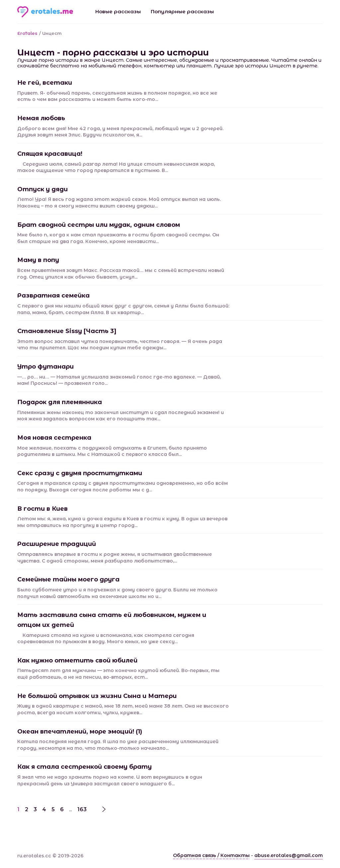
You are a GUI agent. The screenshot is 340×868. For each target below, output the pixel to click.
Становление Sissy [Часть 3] (67, 331)
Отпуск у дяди (42, 189)
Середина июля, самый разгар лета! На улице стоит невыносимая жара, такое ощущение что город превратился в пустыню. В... (116, 167)
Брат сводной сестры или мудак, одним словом (99, 225)
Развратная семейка (53, 296)
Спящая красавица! (50, 154)
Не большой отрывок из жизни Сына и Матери (97, 696)
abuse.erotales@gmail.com (289, 855)
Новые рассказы (118, 11)
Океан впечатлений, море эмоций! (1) (80, 732)
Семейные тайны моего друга (68, 579)
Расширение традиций (57, 544)
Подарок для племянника (60, 402)
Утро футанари (45, 367)
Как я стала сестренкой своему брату (85, 767)
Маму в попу (38, 260)
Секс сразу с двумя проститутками (80, 473)
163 (82, 809)
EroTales (27, 33)
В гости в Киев (42, 509)
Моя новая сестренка (54, 438)
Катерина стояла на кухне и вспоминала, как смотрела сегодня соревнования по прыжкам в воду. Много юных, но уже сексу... (106, 639)
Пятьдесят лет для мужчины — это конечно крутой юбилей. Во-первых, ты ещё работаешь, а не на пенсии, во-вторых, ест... (118, 674)
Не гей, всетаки (45, 83)
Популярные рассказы (182, 11)
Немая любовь (41, 118)
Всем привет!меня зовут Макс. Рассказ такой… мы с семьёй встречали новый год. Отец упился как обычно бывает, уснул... (121, 274)
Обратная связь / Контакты (211, 855)
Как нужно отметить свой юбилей (77, 660)
